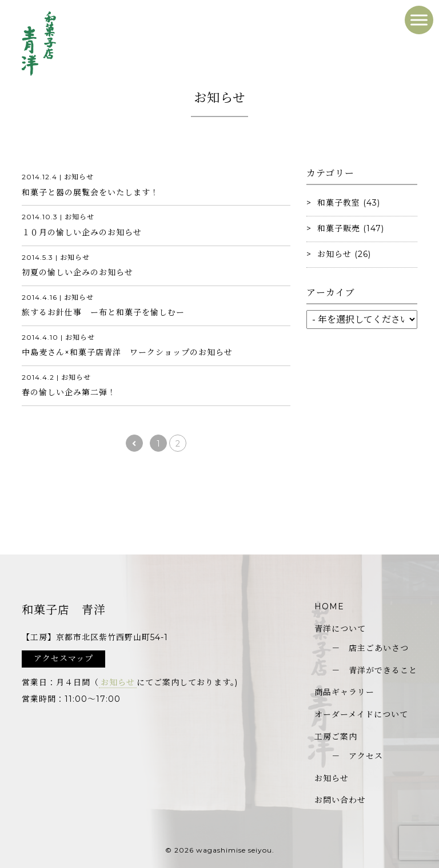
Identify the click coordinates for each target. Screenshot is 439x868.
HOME (329, 606)
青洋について (340, 629)
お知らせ (334, 254)
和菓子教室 (339, 203)
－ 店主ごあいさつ (370, 648)
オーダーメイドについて (361, 714)
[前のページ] (134, 443)
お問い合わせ (340, 800)
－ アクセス (357, 756)
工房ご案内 (336, 737)
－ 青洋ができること (374, 670)
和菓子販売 (339, 228)
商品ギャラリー (344, 692)
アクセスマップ (63, 658)
